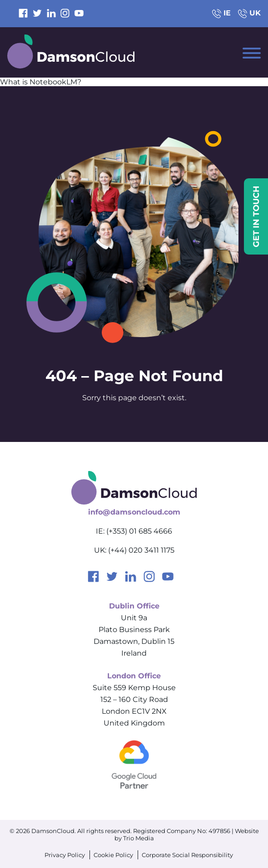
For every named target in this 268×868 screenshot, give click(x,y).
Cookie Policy (113, 855)
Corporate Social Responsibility (187, 855)
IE (221, 13)
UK (249, 13)
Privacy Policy (65, 855)
